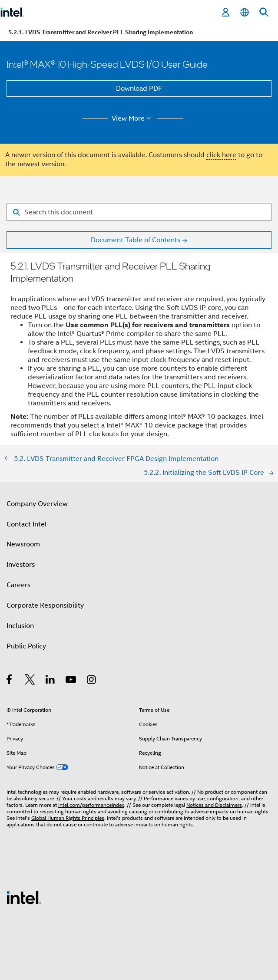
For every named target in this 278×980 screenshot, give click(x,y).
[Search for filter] (139, 212)
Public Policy (26, 646)
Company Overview (37, 504)
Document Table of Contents (136, 240)
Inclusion (20, 626)
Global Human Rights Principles (68, 818)
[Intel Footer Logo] (24, 897)
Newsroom (23, 544)
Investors (21, 565)
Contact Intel (26, 524)
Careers (18, 585)
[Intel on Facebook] (10, 681)
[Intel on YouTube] (71, 681)
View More (133, 118)
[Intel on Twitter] (30, 681)
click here (221, 155)
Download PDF (139, 89)
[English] (245, 12)
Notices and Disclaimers (214, 805)
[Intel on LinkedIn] (51, 681)
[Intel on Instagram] (92, 681)
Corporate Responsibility (45, 605)
